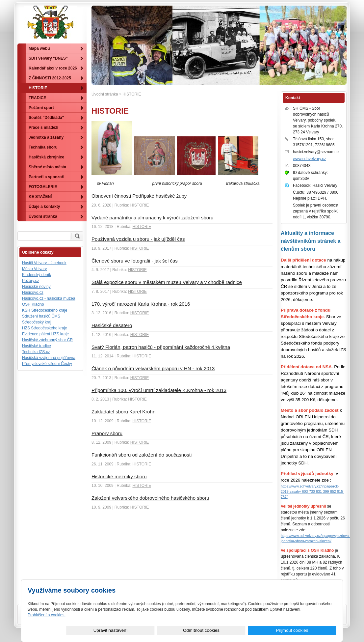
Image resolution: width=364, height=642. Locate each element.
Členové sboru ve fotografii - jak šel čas (135, 261)
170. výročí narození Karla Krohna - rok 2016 (141, 304)
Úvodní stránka (105, 94)
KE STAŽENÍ (40, 197)
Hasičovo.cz (33, 293)
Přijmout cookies (313, 630)
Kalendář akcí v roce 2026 (53, 68)
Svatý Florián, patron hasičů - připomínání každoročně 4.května (161, 347)
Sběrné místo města (47, 167)
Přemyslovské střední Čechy (47, 364)
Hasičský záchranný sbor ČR (47, 340)
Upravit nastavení (213, 630)
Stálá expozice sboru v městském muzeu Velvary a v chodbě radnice (167, 282)
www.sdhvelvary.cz (309, 159)
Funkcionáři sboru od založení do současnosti (142, 455)
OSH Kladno (33, 304)
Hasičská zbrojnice (46, 157)
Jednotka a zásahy (46, 137)
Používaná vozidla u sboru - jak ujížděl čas (138, 239)
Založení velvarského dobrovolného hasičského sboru (150, 498)
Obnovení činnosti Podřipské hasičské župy (139, 196)
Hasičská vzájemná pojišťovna (49, 358)
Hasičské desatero (112, 325)
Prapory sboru (107, 433)
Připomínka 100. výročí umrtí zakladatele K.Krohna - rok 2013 (159, 390)
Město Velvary (34, 269)
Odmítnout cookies (262, 630)
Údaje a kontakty (44, 207)
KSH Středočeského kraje (45, 310)
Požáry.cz (31, 281)
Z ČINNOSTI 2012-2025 (50, 78)
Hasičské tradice (37, 346)
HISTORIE (140, 205)
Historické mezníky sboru (119, 476)
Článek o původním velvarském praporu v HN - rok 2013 (153, 368)
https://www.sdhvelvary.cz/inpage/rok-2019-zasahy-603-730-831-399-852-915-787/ (312, 491)
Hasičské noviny (36, 287)
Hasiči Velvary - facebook (44, 263)
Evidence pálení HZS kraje (45, 334)
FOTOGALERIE (43, 187)
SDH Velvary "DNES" (48, 58)
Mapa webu (39, 48)
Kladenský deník (37, 275)
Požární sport (41, 108)
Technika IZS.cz (36, 352)
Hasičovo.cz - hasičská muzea (49, 298)
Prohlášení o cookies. (47, 615)
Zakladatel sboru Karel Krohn (123, 412)
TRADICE (37, 98)
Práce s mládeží (43, 127)
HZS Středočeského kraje (45, 328)
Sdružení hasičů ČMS (41, 316)
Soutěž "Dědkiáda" (46, 118)
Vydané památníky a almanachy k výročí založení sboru (152, 218)
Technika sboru (43, 147)
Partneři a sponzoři (47, 177)
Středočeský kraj (37, 322)
